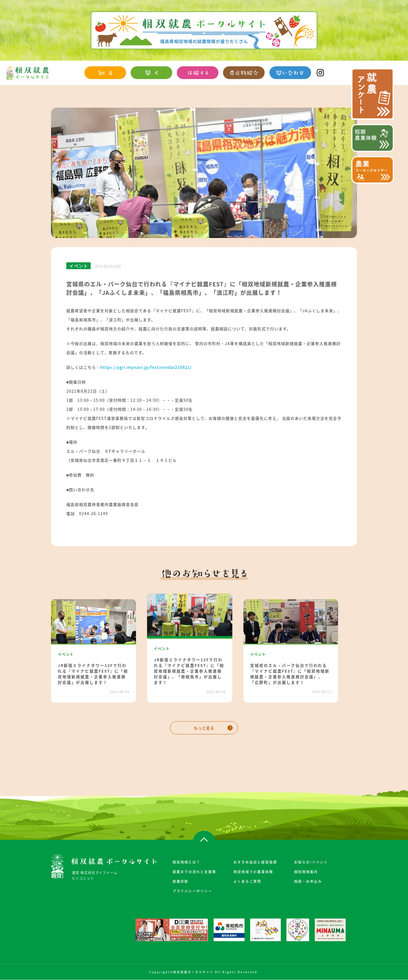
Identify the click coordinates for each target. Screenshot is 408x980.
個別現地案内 (306, 872)
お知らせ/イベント (311, 862)
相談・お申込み (308, 881)
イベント (78, 266)
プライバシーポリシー (192, 891)
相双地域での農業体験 (253, 872)
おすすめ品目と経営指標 (255, 862)
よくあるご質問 (247, 881)
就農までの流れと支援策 (194, 872)
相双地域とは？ (186, 862)
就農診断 (180, 881)
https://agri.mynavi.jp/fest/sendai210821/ (146, 367)
